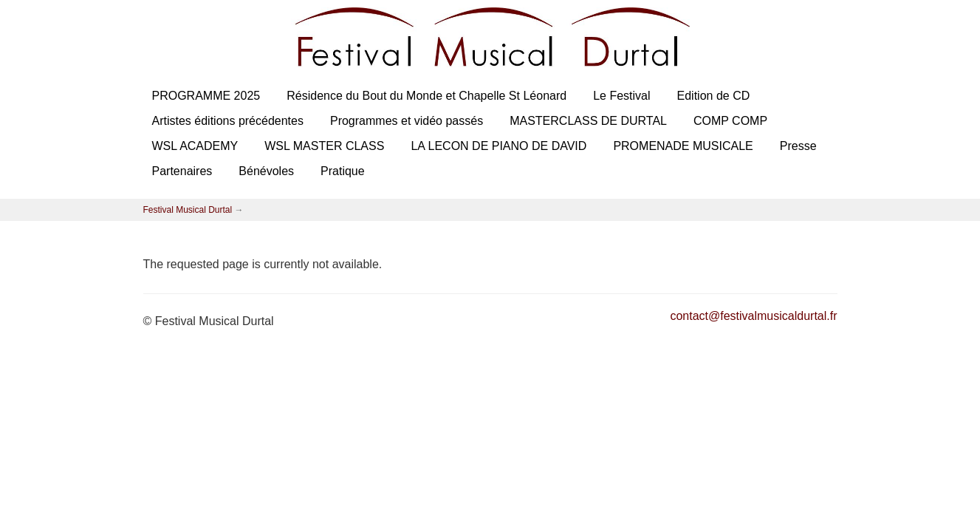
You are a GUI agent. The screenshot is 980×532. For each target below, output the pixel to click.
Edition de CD (714, 96)
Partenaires (182, 171)
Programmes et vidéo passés (407, 121)
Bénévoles (266, 171)
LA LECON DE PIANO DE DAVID (498, 146)
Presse (798, 146)
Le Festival (621, 96)
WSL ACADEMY (195, 146)
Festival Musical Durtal (188, 210)
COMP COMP (730, 121)
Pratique (343, 171)
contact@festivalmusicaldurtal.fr (753, 316)
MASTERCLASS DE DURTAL (588, 121)
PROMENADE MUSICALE (683, 146)
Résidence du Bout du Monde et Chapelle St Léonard (426, 96)
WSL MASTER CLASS (324, 146)
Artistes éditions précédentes (228, 121)
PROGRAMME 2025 (206, 96)
